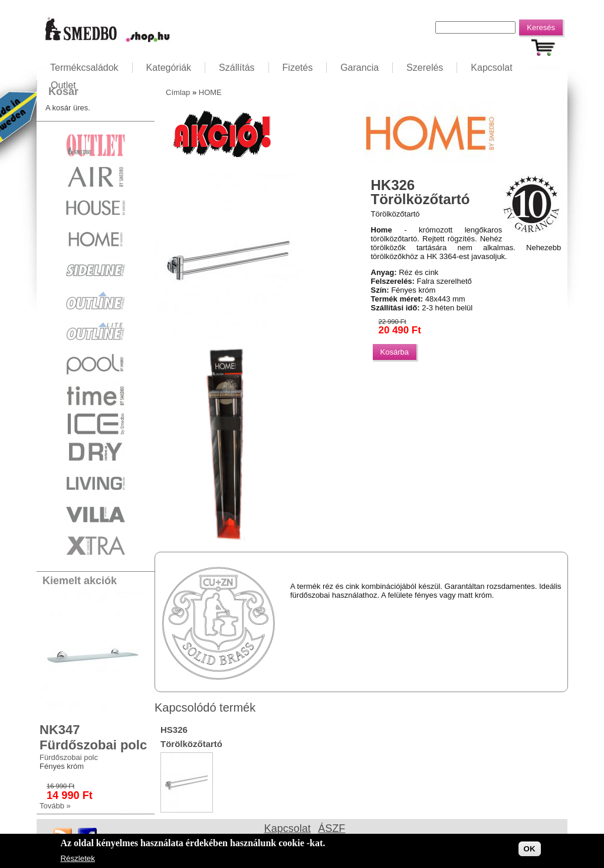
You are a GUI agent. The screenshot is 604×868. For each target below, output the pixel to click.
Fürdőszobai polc (69, 757)
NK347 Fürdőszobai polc (93, 737)
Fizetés (298, 68)
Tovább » (55, 806)
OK (530, 850)
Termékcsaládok (84, 68)
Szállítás (237, 68)
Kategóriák (169, 68)
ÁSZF (331, 828)
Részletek (78, 859)
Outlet (63, 85)
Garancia (360, 68)
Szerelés (425, 68)
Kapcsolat (491, 68)
